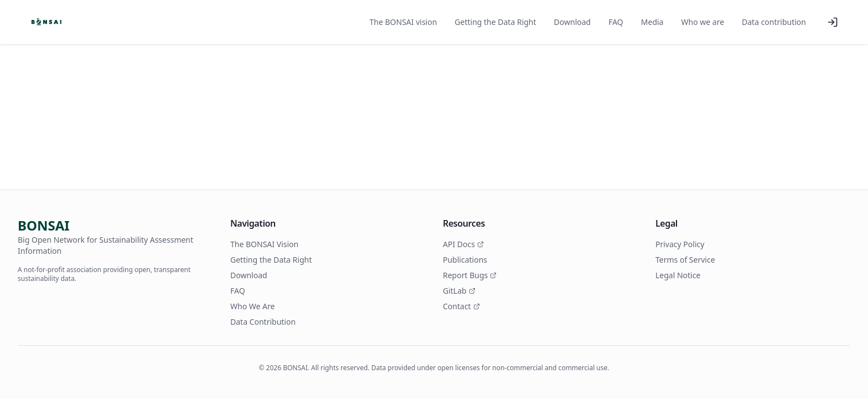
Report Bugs (470, 275)
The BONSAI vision (404, 22)
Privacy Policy (680, 244)
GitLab (459, 291)
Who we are (702, 22)
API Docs (463, 244)
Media (652, 22)
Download (573, 22)
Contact (461, 306)
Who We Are (252, 306)
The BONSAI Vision (264, 244)
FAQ (616, 22)
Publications (465, 260)
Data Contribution (263, 322)
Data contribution (774, 22)
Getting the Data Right (495, 22)
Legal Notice (678, 275)
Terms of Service (685, 260)
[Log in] (833, 22)
